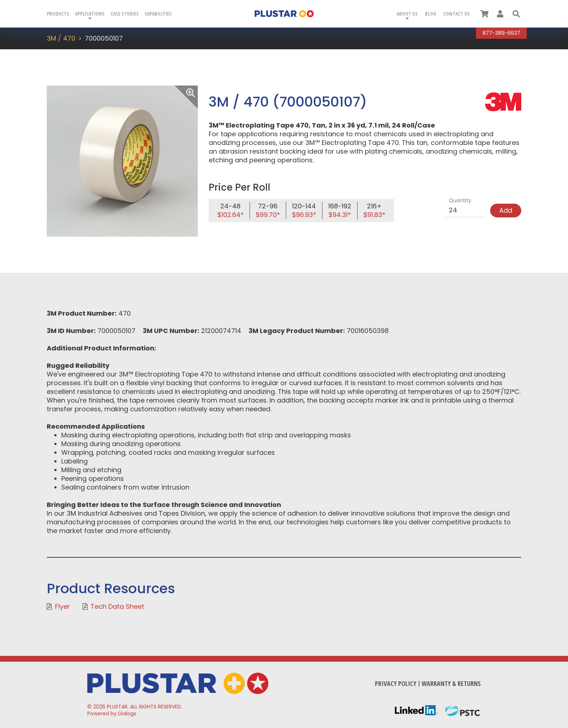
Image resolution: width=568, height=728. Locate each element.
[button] (516, 14)
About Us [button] (407, 14)
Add (506, 210)
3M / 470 (61, 38)
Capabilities (158, 14)
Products (58, 14)
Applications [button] (90, 14)
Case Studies (125, 14)
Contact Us (457, 14)
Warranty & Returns (451, 683)
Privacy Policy (396, 683)
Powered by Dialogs (112, 714)
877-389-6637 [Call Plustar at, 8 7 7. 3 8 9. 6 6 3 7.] (501, 33)
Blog (431, 14)
